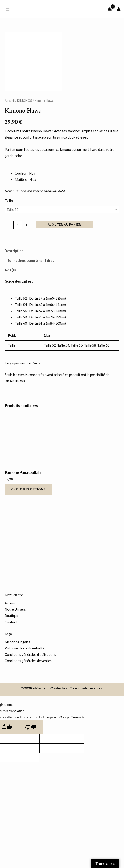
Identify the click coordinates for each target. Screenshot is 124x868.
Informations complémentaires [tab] (29, 305)
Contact (11, 667)
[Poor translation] (31, 772)
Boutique (12, 660)
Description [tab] (14, 296)
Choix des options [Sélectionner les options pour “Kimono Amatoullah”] (28, 534)
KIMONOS (25, 145)
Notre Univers (15, 654)
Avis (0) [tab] (10, 315)
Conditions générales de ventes (28, 706)
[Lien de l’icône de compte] (119, 9)
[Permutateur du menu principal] (8, 9)
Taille (9, 245)
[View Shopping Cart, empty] (110, 9)
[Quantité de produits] (18, 270)
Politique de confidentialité (25, 693)
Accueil (10, 145)
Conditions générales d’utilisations (30, 699)
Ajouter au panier (64, 269)
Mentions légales (17, 687)
